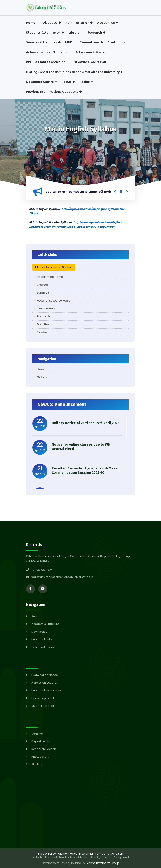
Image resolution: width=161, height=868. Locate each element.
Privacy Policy (47, 854)
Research (95, 33)
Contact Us (116, 42)
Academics (106, 23)
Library (74, 33)
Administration (77, 23)
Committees (90, 42)
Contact (43, 332)
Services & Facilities (42, 42)
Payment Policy (67, 854)
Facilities (43, 324)
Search (36, 616)
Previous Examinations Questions (52, 92)
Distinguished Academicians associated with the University (73, 72)
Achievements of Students (47, 52)
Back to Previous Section (54, 267)
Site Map (37, 764)
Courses (43, 285)
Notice (85, 82)
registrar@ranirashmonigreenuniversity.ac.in (62, 577)
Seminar (37, 734)
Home (31, 23)
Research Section (44, 749)
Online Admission (43, 647)
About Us (50, 23)
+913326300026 (39, 570)
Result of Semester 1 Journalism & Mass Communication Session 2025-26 (84, 470)
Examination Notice (45, 675)
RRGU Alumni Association (46, 62)
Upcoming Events (43, 698)
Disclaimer (86, 854)
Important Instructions (46, 690)
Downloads (39, 632)
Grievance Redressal (90, 62)
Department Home (50, 277)
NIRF (68, 42)
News (41, 369)
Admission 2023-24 (45, 683)
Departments (41, 741)
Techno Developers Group (102, 863)
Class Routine (46, 309)
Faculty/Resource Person (54, 301)
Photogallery (40, 757)
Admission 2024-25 (91, 52)
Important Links (42, 639)
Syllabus (43, 293)
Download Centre (40, 82)
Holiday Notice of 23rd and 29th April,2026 (86, 423)
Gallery (42, 377)
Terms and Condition (109, 854)
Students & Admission (43, 33)
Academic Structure (45, 624)
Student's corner (43, 706)
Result (67, 82)
